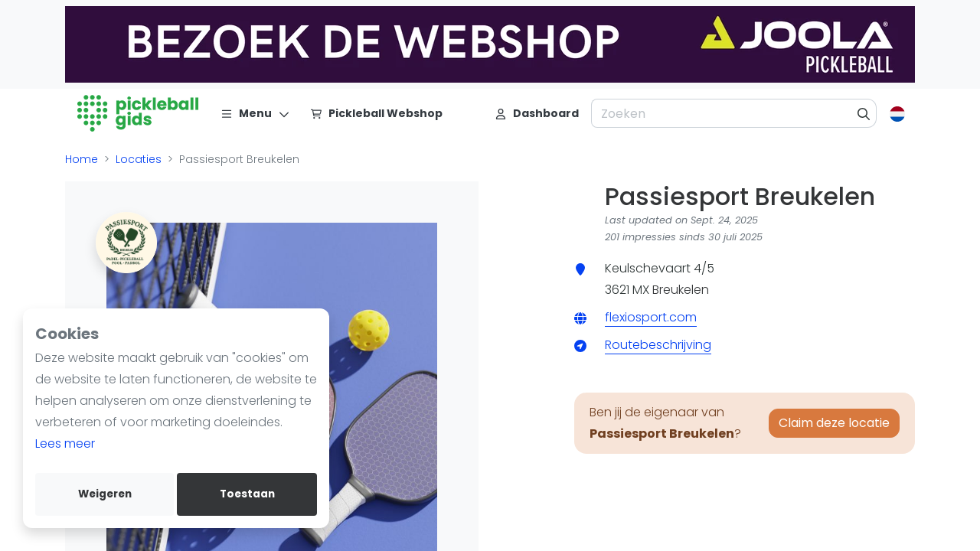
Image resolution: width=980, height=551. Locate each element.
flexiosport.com (651, 317)
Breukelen (681, 290)
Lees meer (65, 443)
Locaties (139, 159)
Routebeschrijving (658, 345)
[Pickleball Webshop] (376, 113)
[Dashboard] (537, 113)
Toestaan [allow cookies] (247, 494)
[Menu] (255, 113)
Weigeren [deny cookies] (105, 494)
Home (82, 159)
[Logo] (138, 113)
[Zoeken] (864, 113)
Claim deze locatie (834, 423)
